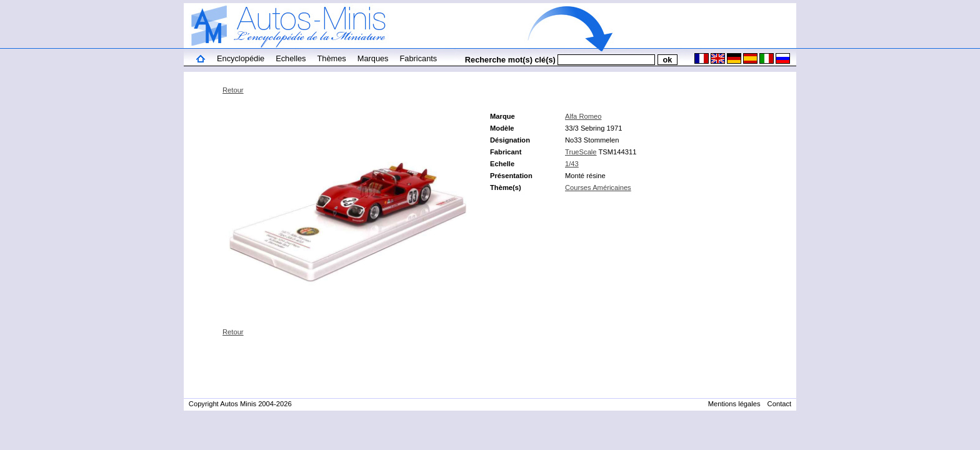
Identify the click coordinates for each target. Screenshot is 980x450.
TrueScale (581, 152)
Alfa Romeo (583, 116)
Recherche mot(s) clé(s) (510, 60)
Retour (233, 90)
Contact (780, 404)
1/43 (572, 164)
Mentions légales (734, 404)
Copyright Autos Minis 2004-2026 (240, 404)
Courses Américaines (598, 187)
